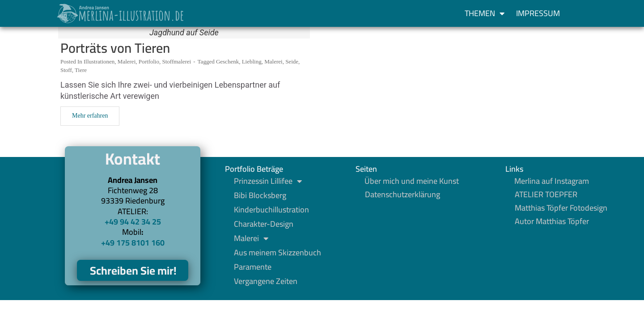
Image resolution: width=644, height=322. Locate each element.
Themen (485, 13)
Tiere (81, 70)
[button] (582, 13)
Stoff (66, 70)
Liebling (252, 61)
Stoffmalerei (176, 61)
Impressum (538, 13)
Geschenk (227, 61)
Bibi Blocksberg (260, 195)
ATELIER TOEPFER (546, 195)
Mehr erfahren (90, 116)
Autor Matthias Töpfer (552, 221)
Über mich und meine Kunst (412, 181)
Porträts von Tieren (115, 48)
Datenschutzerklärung (402, 195)
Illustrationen (99, 61)
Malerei (127, 61)
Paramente (253, 267)
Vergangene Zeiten (266, 281)
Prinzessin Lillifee (268, 181)
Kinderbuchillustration (271, 210)
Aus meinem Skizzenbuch (278, 253)
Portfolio (149, 61)
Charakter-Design (264, 224)
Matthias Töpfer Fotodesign (561, 208)
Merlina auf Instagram (552, 181)
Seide (292, 61)
